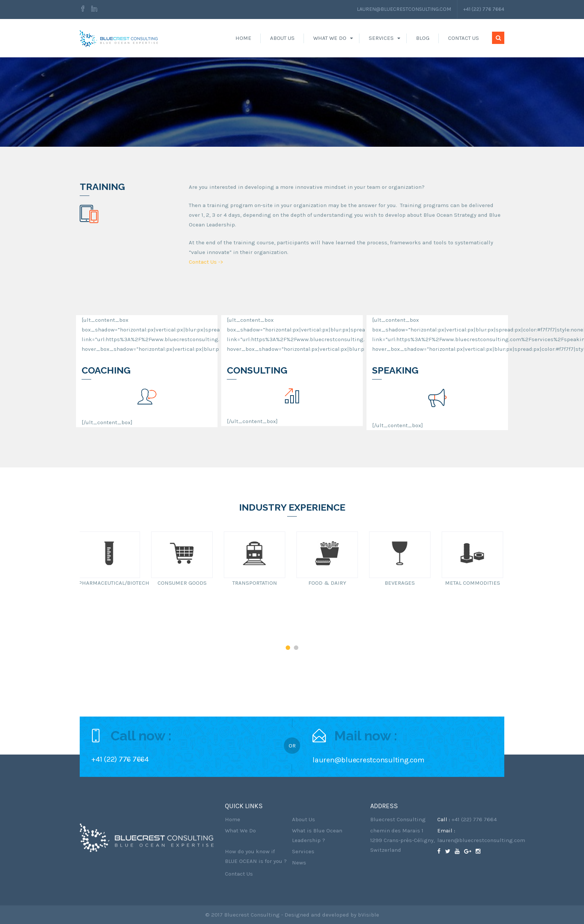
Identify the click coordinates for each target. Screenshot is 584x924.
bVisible (369, 915)
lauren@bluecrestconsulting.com (404, 9)
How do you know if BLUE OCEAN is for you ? (256, 856)
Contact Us (464, 38)
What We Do (330, 38)
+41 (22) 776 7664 (484, 9)
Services (381, 38)
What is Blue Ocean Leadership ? (317, 835)
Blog (423, 38)
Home (243, 38)
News (299, 863)
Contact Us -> (206, 262)
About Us (282, 38)
